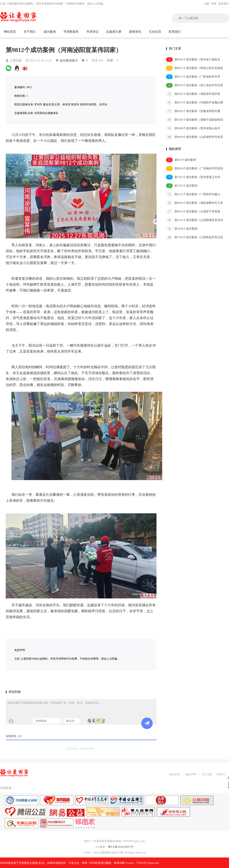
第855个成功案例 (181, 160)
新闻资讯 (137, 32)
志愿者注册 (114, 32)
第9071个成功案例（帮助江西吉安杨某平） (195, 68)
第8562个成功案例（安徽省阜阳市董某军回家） (193, 111)
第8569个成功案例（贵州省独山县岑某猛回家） (193, 129)
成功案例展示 (69, 61)
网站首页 (10, 32)
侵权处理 (174, 774)
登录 (214, 4)
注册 (206, 4)
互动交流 (157, 32)
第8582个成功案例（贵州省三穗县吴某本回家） (193, 60)
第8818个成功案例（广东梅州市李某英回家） (195, 169)
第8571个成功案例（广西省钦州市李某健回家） (193, 77)
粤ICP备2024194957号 (121, 847)
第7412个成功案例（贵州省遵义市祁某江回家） (193, 177)
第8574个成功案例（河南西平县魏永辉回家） (195, 103)
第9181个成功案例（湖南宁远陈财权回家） (195, 120)
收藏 (110, 60)
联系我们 (224, 4)
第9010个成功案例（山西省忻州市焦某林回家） (195, 137)
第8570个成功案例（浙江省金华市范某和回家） (195, 86)
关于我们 (31, 32)
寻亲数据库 (71, 32)
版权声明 (191, 774)
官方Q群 (207, 774)
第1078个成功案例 (182, 229)
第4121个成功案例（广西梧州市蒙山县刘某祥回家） (193, 195)
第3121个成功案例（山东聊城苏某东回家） (195, 220)
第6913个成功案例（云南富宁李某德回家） (193, 212)
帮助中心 (222, 774)
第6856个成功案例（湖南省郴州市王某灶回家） (195, 203)
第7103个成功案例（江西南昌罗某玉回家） (195, 238)
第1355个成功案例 (182, 186)
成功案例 (51, 32)
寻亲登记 (92, 32)
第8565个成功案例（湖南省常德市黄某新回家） (193, 94)
